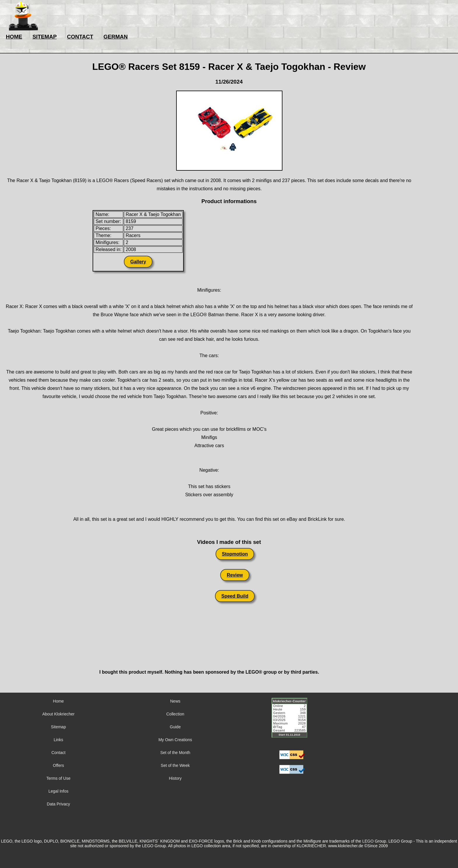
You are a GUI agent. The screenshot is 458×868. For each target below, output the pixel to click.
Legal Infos (59, 791)
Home (58, 701)
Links (59, 740)
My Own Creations (175, 740)
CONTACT (80, 37)
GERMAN (116, 37)
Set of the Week (175, 765)
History (175, 778)
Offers (58, 765)
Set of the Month (175, 753)
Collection (175, 714)
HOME (14, 37)
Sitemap (58, 727)
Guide (175, 727)
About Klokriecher (59, 714)
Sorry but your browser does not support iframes (292, 721)
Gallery (138, 262)
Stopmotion (235, 554)
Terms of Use (58, 778)
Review (235, 575)
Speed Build (235, 596)
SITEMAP (45, 37)
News (175, 701)
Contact (58, 753)
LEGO (368, 841)
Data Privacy (58, 804)
